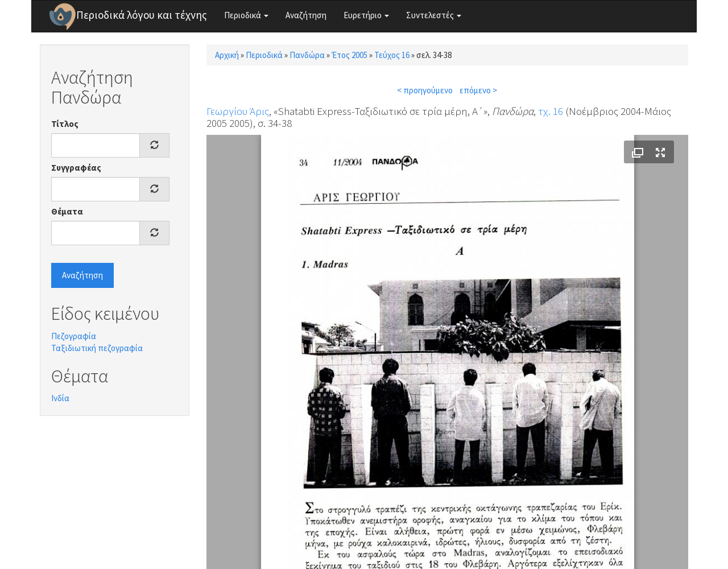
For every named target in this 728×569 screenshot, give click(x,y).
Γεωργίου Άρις (238, 111)
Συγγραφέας (76, 168)
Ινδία (60, 398)
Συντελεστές (434, 15)
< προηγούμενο (425, 90)
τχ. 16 (551, 111)
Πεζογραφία (74, 336)
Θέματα (67, 211)
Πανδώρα (307, 55)
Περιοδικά (246, 15)
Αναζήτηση (306, 15)
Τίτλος (65, 124)
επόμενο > (478, 90)
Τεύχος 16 (392, 55)
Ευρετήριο (366, 15)
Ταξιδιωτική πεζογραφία (97, 348)
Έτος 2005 (349, 55)
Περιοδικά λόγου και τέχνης (142, 15)
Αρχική (227, 55)
